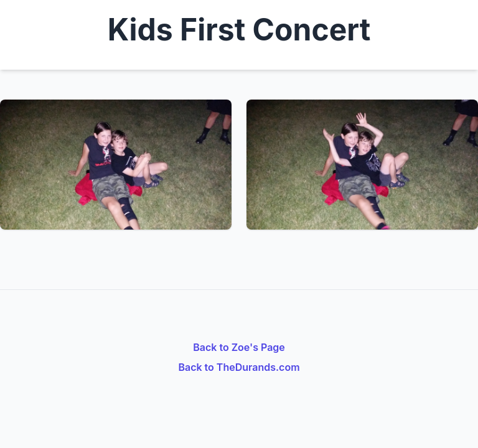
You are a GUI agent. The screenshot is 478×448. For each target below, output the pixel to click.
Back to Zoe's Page (239, 347)
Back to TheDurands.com (239, 367)
